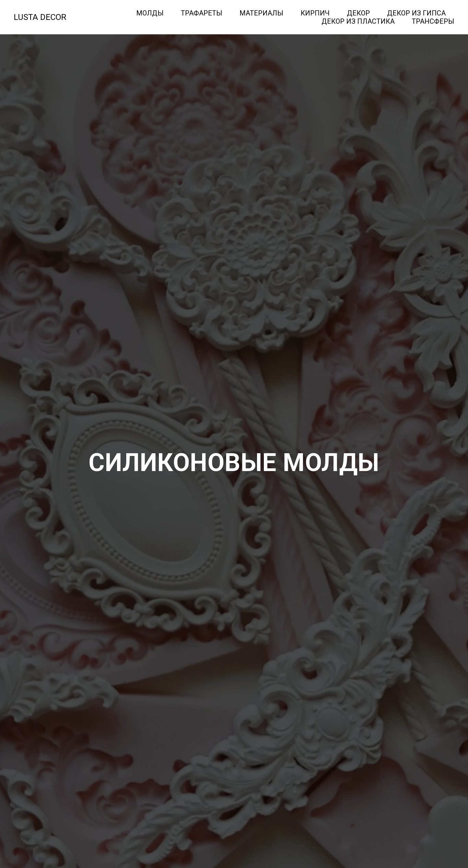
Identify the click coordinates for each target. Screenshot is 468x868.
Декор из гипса (416, 13)
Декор (358, 13)
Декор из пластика (358, 21)
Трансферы (433, 21)
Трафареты (202, 13)
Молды (150, 13)
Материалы (261, 13)
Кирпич (315, 13)
